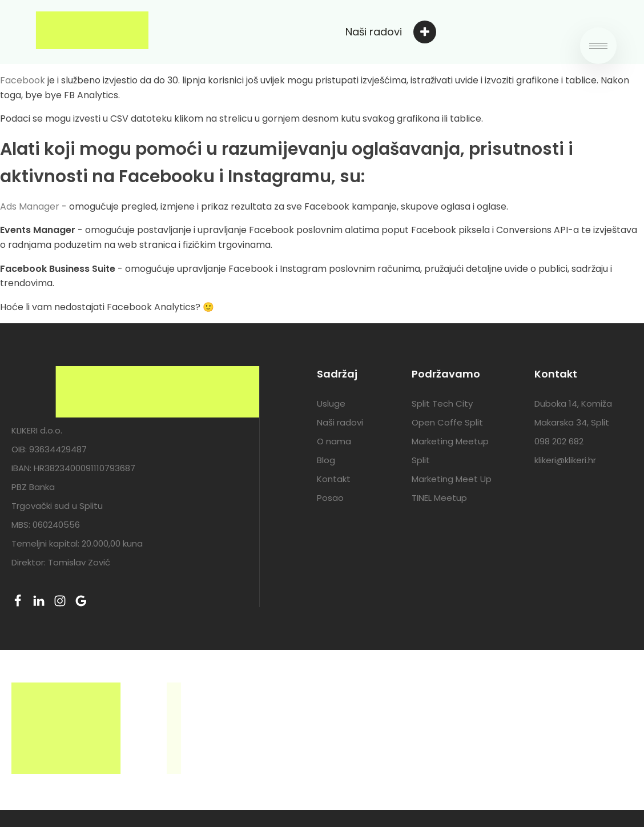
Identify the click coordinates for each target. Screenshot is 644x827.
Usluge (331, 404)
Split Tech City (442, 404)
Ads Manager (30, 206)
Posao (330, 498)
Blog (326, 460)
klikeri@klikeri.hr (565, 460)
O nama (334, 441)
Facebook (23, 80)
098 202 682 (559, 441)
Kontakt (334, 479)
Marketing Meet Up (452, 479)
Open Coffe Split (447, 422)
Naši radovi (340, 422)
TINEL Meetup (439, 498)
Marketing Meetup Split (450, 451)
